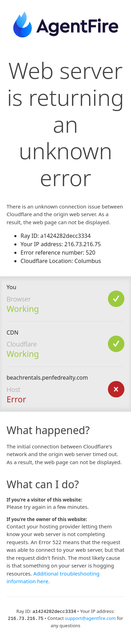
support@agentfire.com (90, 618)
